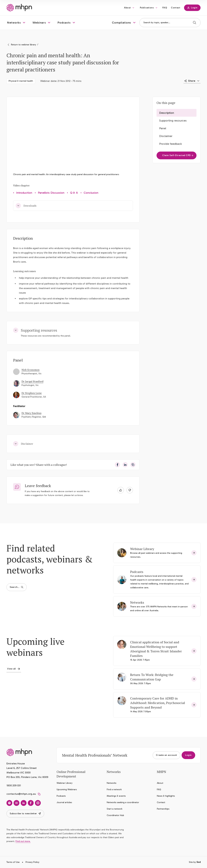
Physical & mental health (21, 81)
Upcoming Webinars (67, 789)
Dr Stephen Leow (32, 393)
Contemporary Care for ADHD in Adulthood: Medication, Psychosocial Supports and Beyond (158, 703)
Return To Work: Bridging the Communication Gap (152, 677)
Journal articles (64, 802)
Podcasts (137, 572)
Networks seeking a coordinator (123, 802)
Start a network (114, 809)
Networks (137, 602)
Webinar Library (142, 549)
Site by (195, 862)
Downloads (26, 206)
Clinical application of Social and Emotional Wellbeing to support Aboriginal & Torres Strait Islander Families (156, 649)
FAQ (165, 8)
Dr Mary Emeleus (31, 413)
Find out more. (23, 841)
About (127, 8)
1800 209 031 (14, 785)
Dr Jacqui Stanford (32, 381)
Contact (176, 8)
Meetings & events (116, 796)
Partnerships (163, 809)
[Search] (195, 23)
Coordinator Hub (115, 815)
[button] (17, 23)
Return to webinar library (24, 45)
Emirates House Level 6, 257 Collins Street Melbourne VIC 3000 (22, 768)
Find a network (114, 789)
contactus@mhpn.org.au (21, 794)
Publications (147, 8)
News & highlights (166, 796)
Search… (17, 587)
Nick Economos (30, 370)
